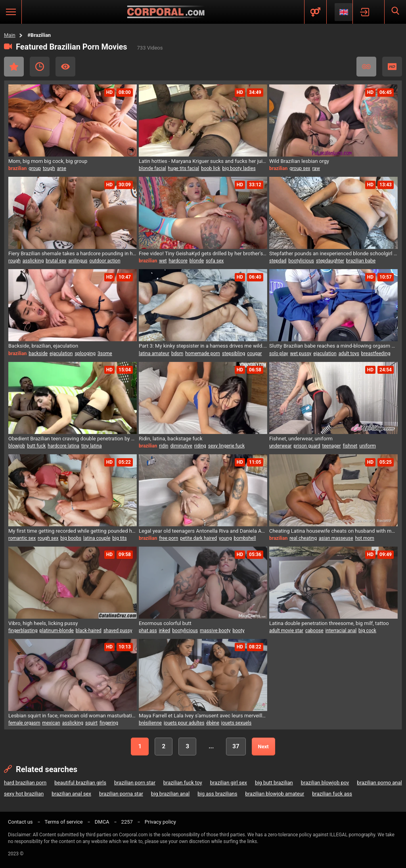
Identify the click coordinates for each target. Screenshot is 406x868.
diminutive (181, 446)
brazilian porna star (121, 794)
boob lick (211, 168)
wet (163, 261)
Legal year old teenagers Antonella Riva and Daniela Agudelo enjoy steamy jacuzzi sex (203, 531)
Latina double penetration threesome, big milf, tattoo (329, 623)
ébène (213, 723)
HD (392, 67)
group (35, 168)
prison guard (307, 446)
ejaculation (61, 354)
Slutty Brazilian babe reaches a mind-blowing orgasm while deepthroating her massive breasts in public (333, 346)
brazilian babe (361, 261)
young (225, 538)
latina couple (97, 538)
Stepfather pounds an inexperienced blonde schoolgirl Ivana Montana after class (333, 253)
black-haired (89, 631)
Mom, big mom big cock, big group (48, 161)
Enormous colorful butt (165, 623)
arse (62, 168)
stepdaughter (330, 261)
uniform (368, 446)
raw (316, 168)
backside (38, 354)
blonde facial (152, 168)
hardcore (178, 261)
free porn (169, 538)
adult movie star (286, 631)
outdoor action (105, 261)
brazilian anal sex (71, 794)
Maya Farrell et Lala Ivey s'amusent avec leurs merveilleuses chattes (203, 716)
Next (263, 747)
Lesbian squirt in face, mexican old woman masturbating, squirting (73, 716)
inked (165, 631)
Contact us (20, 822)
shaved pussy (118, 631)
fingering (109, 723)
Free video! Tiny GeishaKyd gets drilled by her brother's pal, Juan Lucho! (203, 253)
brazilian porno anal (379, 783)
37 (236, 746)
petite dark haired (198, 538)
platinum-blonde (56, 631)
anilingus (78, 261)
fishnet (350, 446)
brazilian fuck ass (332, 794)
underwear (281, 446)
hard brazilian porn (25, 783)
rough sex (48, 538)
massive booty (215, 631)
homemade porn (203, 354)
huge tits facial (184, 168)
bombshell (245, 538)
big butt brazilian (274, 783)
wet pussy (301, 354)
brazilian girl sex (229, 783)
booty (239, 631)
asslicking (33, 261)
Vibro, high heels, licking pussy (43, 623)
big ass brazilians (217, 794)
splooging (85, 354)
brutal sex (56, 261)
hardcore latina (63, 446)
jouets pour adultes (184, 723)
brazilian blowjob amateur (275, 794)
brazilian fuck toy (183, 783)
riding (200, 446)
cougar (254, 354)
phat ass (148, 631)
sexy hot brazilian (24, 794)
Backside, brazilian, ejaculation (43, 346)
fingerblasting (23, 631)
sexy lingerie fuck (226, 446)
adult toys (349, 354)
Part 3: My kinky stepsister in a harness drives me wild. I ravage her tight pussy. (203, 346)
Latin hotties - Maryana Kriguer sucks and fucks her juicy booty (203, 161)
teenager (331, 446)
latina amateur (154, 354)
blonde (197, 261)
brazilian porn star (135, 783)
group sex (300, 168)
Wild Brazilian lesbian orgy (299, 161)
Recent (40, 67)
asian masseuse (336, 538)
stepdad (278, 261)
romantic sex (22, 538)
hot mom (365, 538)
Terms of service (64, 822)
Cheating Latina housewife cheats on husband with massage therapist (333, 531)
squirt (91, 723)
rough (14, 261)
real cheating (303, 538)
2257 (127, 822)
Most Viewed (65, 67)
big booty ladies (239, 168)
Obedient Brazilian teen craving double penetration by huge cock (73, 439)
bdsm (177, 354)
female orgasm (24, 723)
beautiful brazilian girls (80, 783)
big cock (367, 631)
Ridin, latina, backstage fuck (171, 439)
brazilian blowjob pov (325, 783)
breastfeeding (376, 354)
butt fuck (36, 446)
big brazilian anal (170, 794)
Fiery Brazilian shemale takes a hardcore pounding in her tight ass (73, 253)
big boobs (71, 538)
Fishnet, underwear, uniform (301, 439)
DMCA (102, 822)
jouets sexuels (236, 723)
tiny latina (92, 446)
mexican (51, 723)
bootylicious (301, 261)
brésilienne (150, 723)
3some (105, 354)
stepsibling (234, 354)
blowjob (17, 446)
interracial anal (341, 631)
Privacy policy (160, 822)
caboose (314, 631)
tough (49, 168)
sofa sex (215, 261)
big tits (119, 538)
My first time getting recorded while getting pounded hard (73, 531)
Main (10, 35)
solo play (279, 354)
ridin (164, 446)
